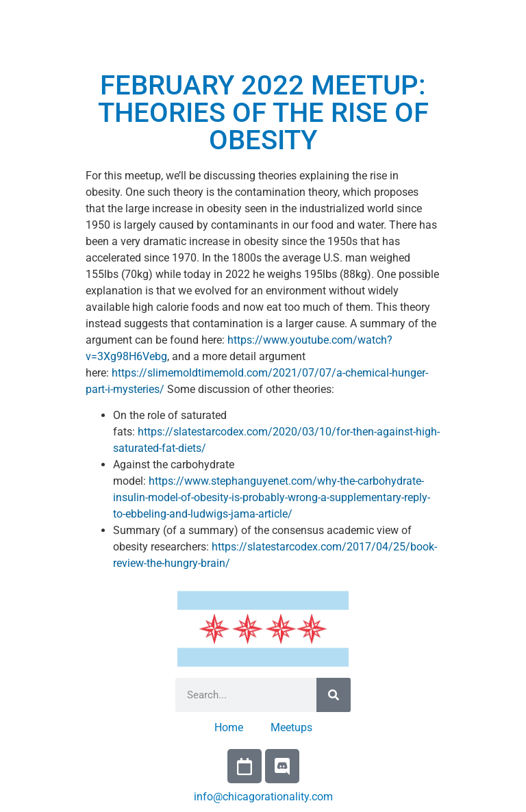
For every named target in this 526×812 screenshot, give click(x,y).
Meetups (291, 727)
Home (229, 727)
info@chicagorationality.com (263, 797)
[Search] (334, 695)
